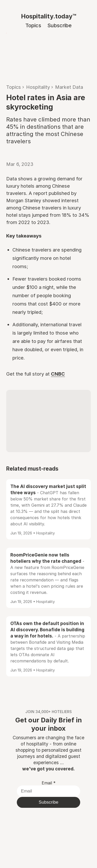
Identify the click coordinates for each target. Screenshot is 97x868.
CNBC (58, 374)
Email (49, 783)
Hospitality (38, 87)
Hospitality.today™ (49, 16)
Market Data (69, 87)
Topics (33, 25)
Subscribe (59, 25)
